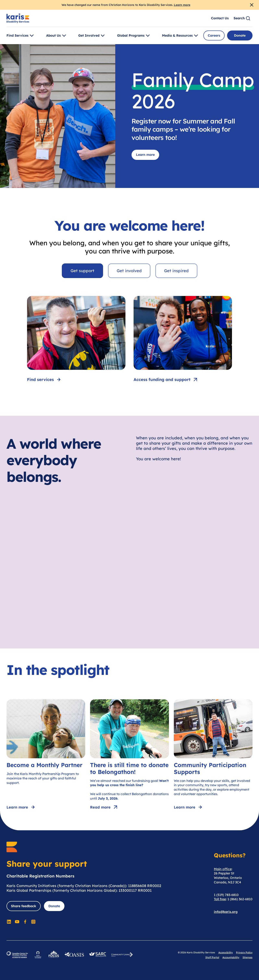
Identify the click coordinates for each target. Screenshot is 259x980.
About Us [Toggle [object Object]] (57, 36)
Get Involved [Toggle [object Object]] (92, 36)
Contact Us (220, 18)
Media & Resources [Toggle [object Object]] (181, 36)
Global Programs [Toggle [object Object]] (134, 36)
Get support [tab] (82, 271)
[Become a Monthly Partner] (46, 755)
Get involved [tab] (129, 271)
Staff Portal (212, 957)
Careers (214, 35)
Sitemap (248, 957)
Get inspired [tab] (176, 271)
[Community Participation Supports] (213, 755)
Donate (240, 35)
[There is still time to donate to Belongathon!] (129, 755)
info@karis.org (226, 912)
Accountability (231, 957)
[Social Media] (9, 922)
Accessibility (226, 952)
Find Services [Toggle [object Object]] (21, 36)
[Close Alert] (252, 5)
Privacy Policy (244, 952)
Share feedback (24, 906)
